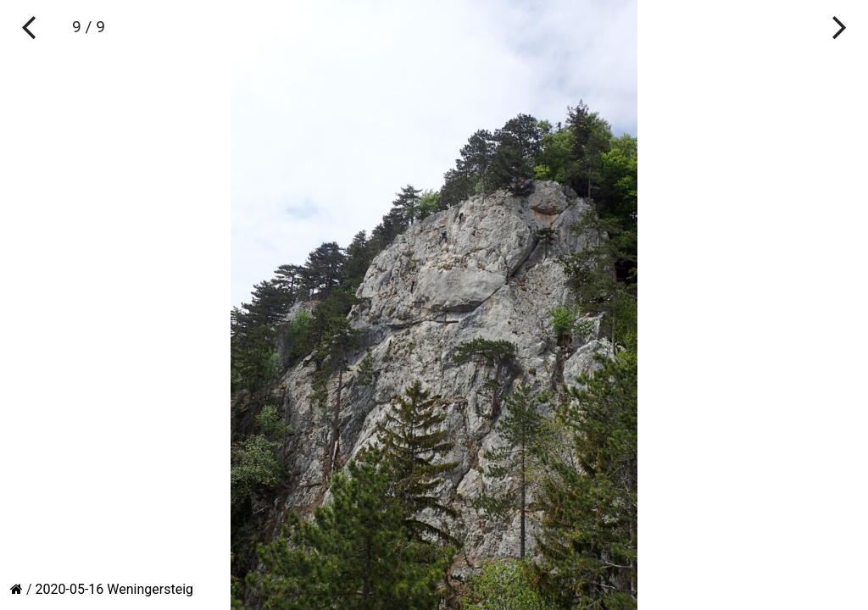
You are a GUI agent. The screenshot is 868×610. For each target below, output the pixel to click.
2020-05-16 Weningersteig (115, 589)
